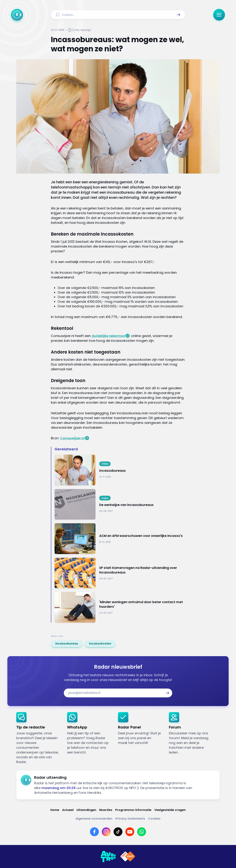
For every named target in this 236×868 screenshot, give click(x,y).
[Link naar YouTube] (130, 832)
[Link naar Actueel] (68, 810)
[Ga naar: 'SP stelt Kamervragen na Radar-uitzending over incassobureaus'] (120, 573)
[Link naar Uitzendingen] (86, 810)
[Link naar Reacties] (106, 810)
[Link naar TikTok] (118, 832)
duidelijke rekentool (108, 336)
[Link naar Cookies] (154, 819)
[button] (178, 15)
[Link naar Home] (55, 810)
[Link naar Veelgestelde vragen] (170, 810)
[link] (67, 644)
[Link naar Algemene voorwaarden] (94, 819)
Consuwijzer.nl (72, 438)
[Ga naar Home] (17, 15)
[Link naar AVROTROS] (108, 857)
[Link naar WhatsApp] (142, 832)
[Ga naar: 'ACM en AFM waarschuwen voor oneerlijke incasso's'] (120, 539)
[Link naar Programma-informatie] (133, 810)
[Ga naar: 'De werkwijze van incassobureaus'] (120, 504)
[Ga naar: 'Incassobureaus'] (120, 470)
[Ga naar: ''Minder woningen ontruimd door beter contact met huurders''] (120, 607)
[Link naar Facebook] (94, 832)
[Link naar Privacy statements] (130, 819)
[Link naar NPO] (128, 857)
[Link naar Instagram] (106, 832)
